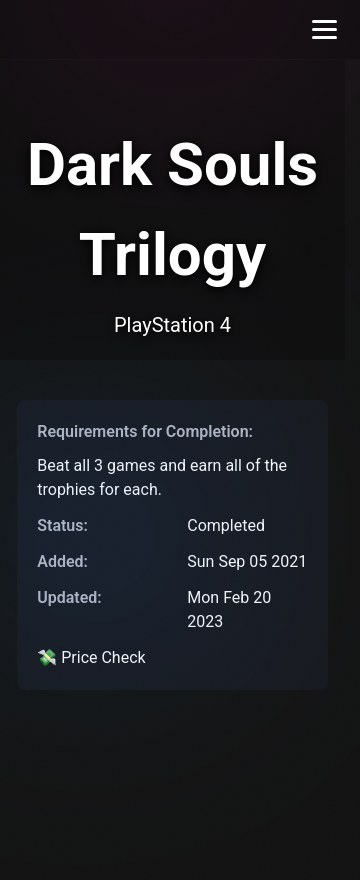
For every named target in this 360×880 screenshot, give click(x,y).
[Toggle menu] (324, 29)
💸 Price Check (91, 657)
